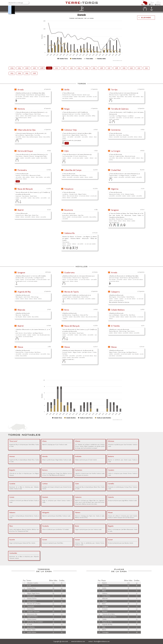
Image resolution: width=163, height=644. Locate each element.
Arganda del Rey (24, 292)
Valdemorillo (69, 233)
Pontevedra (22, 170)
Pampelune (69, 189)
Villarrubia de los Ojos (27, 130)
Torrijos (114, 90)
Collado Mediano (118, 310)
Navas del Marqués (25, 189)
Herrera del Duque (25, 151)
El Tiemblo (115, 326)
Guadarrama (69, 273)
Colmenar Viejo (71, 130)
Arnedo (21, 90)
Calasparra (115, 292)
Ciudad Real (116, 170)
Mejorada (21, 310)
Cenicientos (116, 130)
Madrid (21, 210)
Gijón (67, 151)
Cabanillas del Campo (73, 170)
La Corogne (116, 151)
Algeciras (115, 189)
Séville (67, 90)
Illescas (20, 347)
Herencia (21, 109)
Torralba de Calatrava (120, 109)
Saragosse (115, 210)
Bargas (67, 109)
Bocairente (69, 210)
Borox (67, 310)
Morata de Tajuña (71, 292)
